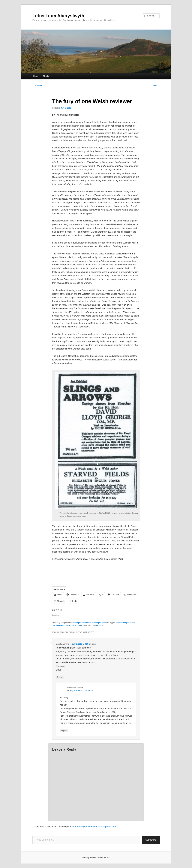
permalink (99, 625)
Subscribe (151, 840)
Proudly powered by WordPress (96, 858)
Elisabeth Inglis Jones (125, 623)
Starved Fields (58, 625)
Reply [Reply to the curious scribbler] (64, 731)
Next (157, 86)
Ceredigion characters (82, 623)
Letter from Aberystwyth (58, 16)
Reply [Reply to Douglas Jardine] (60, 677)
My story (47, 76)
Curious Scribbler (75, 625)
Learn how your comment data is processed (94, 827)
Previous (37, 86)
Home (36, 76)
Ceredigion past (99, 623)
